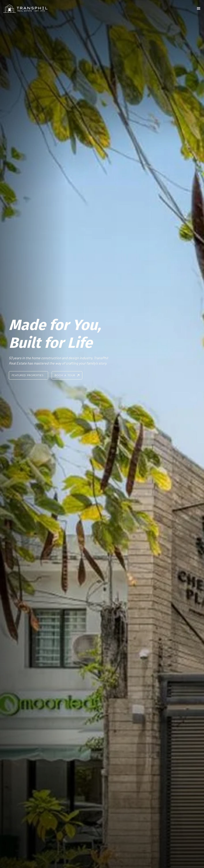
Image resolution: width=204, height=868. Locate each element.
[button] (199, 9)
